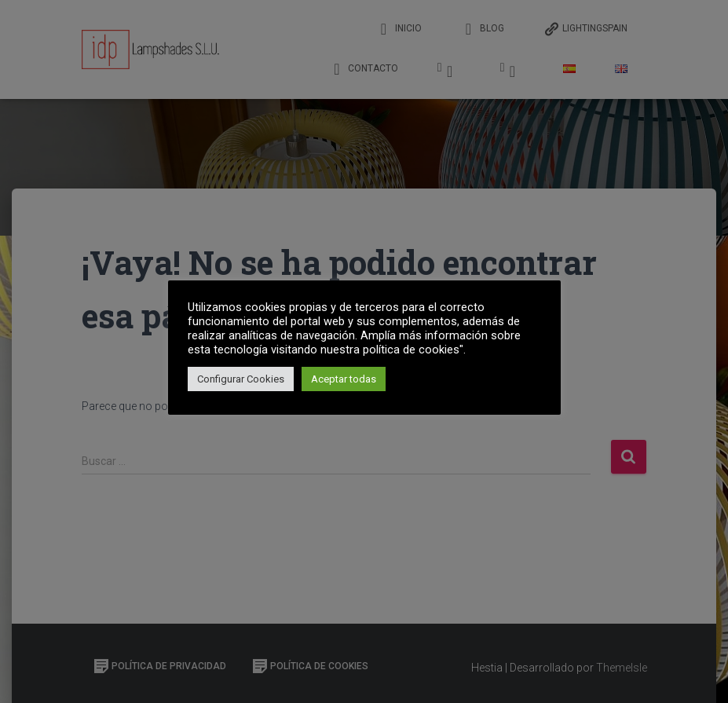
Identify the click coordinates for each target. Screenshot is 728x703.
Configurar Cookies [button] (241, 379)
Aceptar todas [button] (344, 379)
